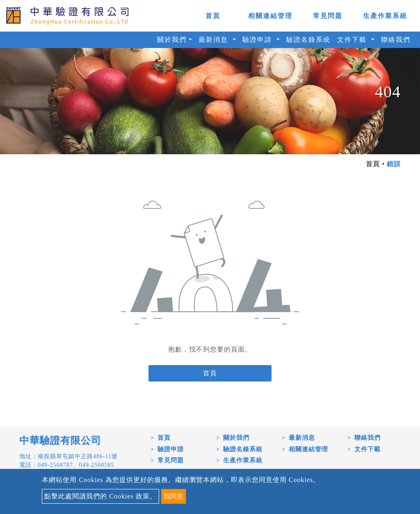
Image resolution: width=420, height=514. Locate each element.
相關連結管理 (270, 16)
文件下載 (367, 449)
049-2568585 (97, 465)
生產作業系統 (385, 16)
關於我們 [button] (172, 40)
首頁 (213, 16)
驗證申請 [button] (258, 40)
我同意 (173, 496)
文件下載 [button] (353, 40)
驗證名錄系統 (308, 40)
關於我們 (236, 438)
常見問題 (328, 16)
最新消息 (302, 438)
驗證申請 (171, 449)
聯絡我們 (396, 40)
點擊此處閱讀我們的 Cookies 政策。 (100, 496)
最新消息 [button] (215, 40)
